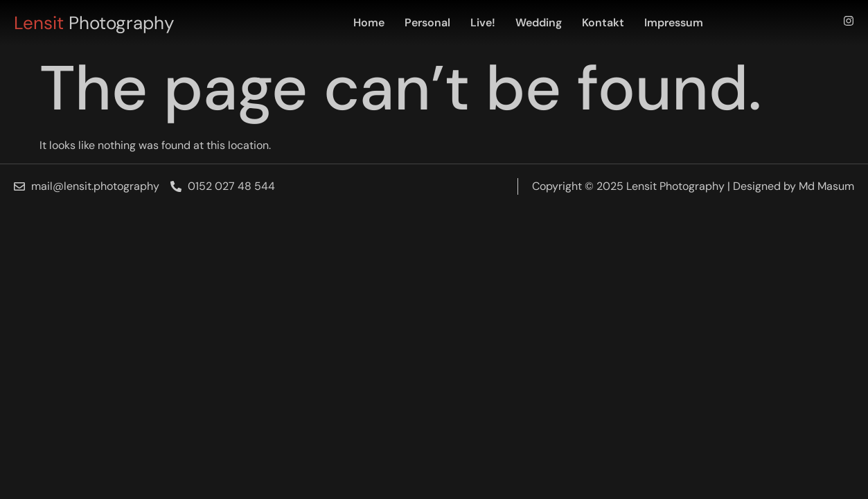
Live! (483, 23)
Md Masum (826, 186)
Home (369, 23)
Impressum (674, 23)
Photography (94, 23)
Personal (427, 23)
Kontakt (603, 23)
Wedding (539, 23)
